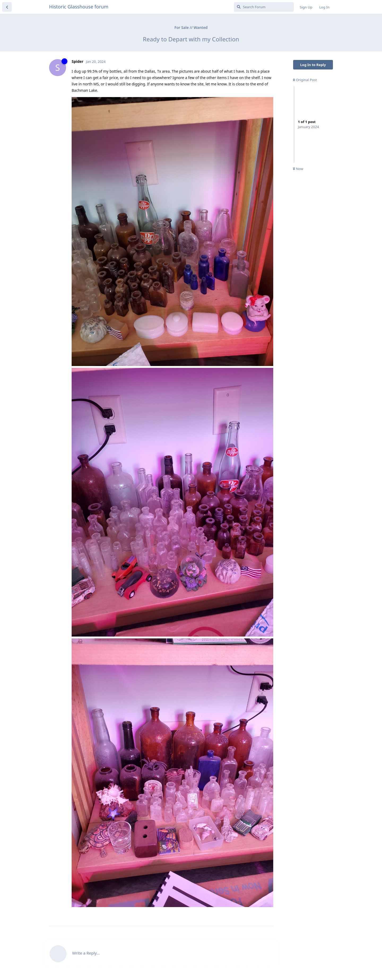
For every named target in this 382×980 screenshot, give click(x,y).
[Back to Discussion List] (7, 7)
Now (298, 169)
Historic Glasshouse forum (79, 7)
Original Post (305, 80)
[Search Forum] (264, 7)
